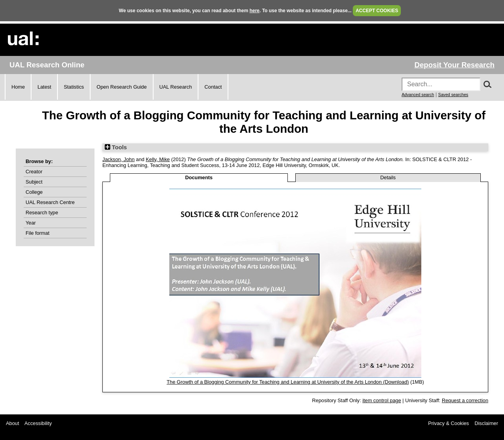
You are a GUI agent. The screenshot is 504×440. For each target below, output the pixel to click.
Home (18, 87)
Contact (213, 87)
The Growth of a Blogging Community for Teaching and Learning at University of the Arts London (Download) (288, 382)
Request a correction (465, 400)
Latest (44, 87)
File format (37, 233)
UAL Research (176, 87)
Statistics (74, 87)
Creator (34, 172)
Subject (34, 182)
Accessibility (38, 423)
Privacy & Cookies (448, 423)
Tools (116, 147)
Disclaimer (486, 423)
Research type (42, 213)
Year (31, 223)
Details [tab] (388, 177)
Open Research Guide (121, 87)
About (12, 423)
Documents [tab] (199, 177)
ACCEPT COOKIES (377, 11)
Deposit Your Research (454, 65)
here (255, 11)
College (34, 192)
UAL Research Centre (50, 202)
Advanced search (418, 95)
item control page (382, 400)
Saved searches (453, 95)
